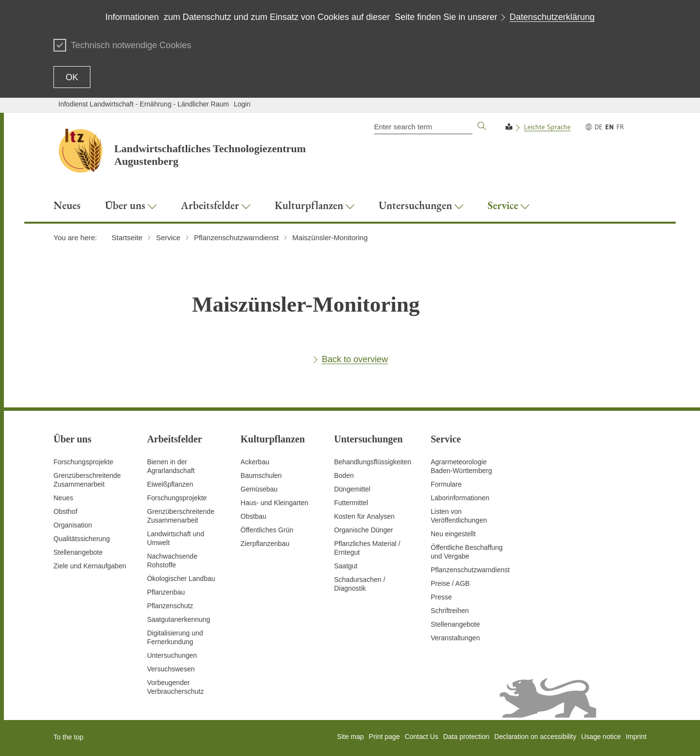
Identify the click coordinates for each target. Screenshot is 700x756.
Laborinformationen (460, 498)
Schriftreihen (450, 611)
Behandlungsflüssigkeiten (373, 462)
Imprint (636, 737)
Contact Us (421, 737)
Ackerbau (255, 462)
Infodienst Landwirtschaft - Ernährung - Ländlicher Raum (144, 104)
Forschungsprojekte (83, 462)
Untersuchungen (172, 655)
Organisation (73, 525)
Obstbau (254, 516)
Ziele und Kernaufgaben (90, 566)
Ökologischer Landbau (181, 579)
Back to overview (355, 359)
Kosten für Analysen (364, 516)
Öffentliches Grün (267, 530)
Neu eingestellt (453, 534)
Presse (441, 597)
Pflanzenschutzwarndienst (470, 570)
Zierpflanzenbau (265, 544)
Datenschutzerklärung (552, 17)
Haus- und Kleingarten (274, 503)
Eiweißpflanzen (170, 484)
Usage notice (601, 737)
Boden (344, 475)
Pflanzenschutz (170, 606)
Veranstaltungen (455, 638)
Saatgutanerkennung (178, 619)
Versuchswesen (171, 669)
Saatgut (346, 566)
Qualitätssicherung (82, 539)
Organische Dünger (363, 530)
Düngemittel (352, 489)
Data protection (466, 737)
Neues (63, 498)
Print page (385, 737)
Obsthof (65, 511)
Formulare (446, 484)
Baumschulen (261, 475)
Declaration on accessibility (535, 737)
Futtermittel (351, 503)
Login (242, 104)
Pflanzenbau (166, 592)
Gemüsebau (259, 489)
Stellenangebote (78, 552)
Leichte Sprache (547, 127)
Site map (350, 737)
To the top (69, 737)
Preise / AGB (450, 583)
